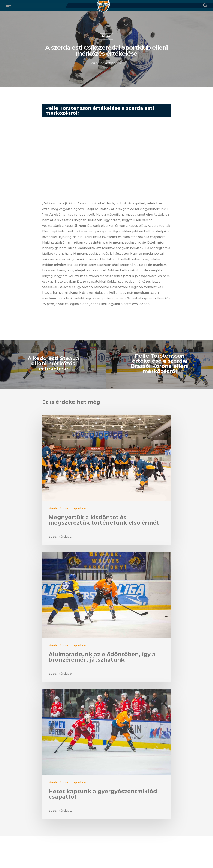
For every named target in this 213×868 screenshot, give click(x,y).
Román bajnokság (73, 508)
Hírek (106, 36)
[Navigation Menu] (8, 5)
